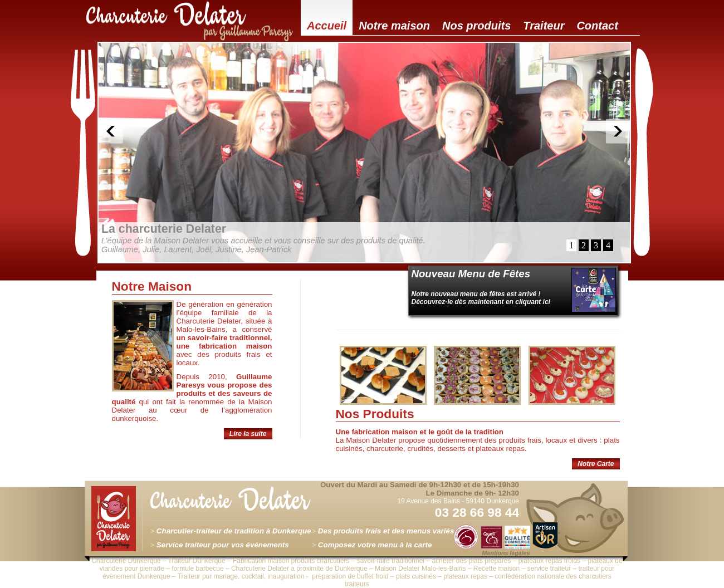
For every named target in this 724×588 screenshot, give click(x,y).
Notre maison (394, 26)
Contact (597, 26)
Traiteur (544, 26)
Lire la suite (248, 434)
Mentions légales (506, 553)
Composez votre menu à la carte (375, 545)
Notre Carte (596, 464)
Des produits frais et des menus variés (386, 531)
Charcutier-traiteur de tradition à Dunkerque (234, 531)
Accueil (327, 26)
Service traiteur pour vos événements (223, 545)
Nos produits (476, 26)
